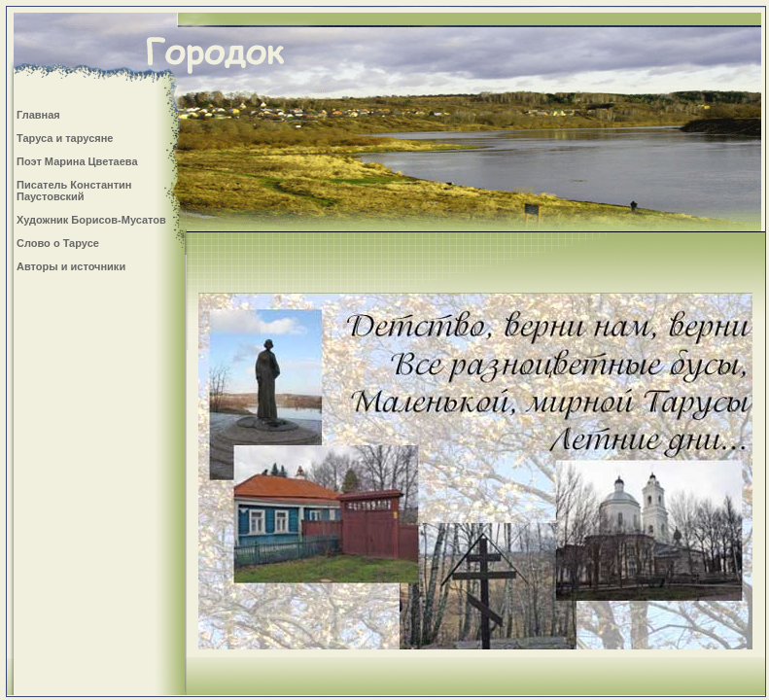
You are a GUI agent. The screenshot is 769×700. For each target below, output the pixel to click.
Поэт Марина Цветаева (77, 161)
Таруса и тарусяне (65, 138)
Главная (38, 115)
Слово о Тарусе (58, 243)
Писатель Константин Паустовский (74, 191)
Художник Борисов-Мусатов (91, 220)
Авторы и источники (71, 266)
